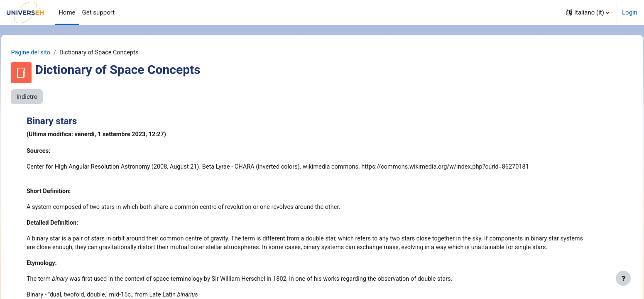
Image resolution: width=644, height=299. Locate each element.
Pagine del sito (50, 53)
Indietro (45, 97)
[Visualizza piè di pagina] (623, 278)
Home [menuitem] (67, 12)
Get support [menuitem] (99, 12)
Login (630, 12)
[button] (588, 12)
